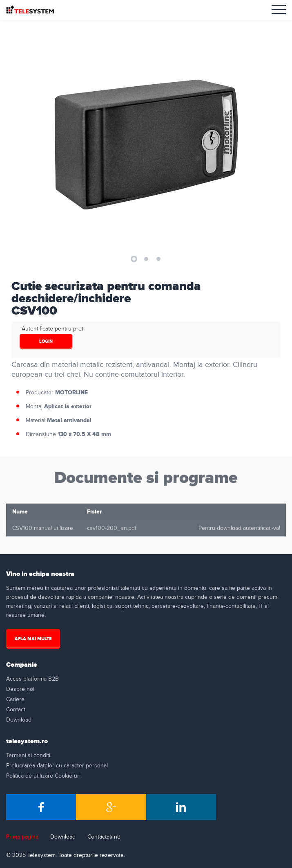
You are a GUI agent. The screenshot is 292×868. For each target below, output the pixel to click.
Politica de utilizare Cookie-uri (43, 776)
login (46, 341)
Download (19, 720)
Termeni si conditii (29, 756)
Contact (16, 710)
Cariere (15, 699)
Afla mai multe (33, 639)
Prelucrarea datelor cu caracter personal (57, 766)
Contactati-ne (104, 837)
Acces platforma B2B (32, 679)
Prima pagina (22, 837)
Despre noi (20, 689)
